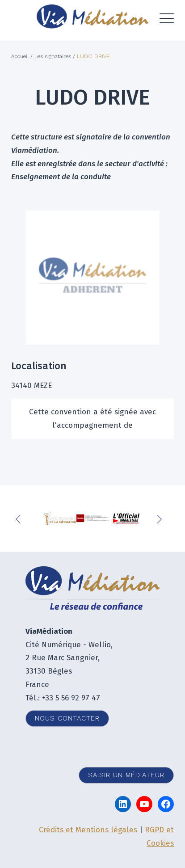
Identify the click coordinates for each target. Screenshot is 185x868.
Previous (20, 518)
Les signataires (53, 56)
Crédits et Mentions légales (88, 830)
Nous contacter (67, 718)
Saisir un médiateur (126, 775)
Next (160, 518)
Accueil (20, 56)
